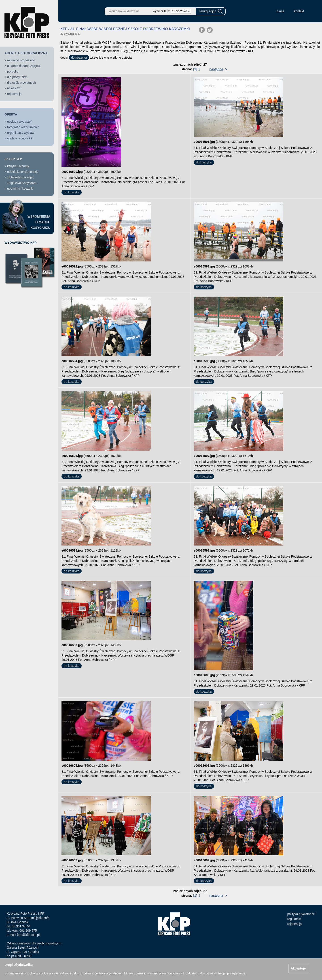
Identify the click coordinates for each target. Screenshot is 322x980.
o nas (280, 11)
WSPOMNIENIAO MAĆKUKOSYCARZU (39, 222)
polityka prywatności (301, 914)
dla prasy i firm (17, 77)
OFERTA (11, 114)
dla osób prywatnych (21, 83)
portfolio (13, 71)
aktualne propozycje (21, 60)
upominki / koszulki (20, 188)
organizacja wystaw (21, 133)
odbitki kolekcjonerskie (23, 172)
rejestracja (14, 94)
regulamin (294, 919)
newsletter (14, 88)
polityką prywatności (108, 973)
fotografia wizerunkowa (23, 127)
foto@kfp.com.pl (28, 935)
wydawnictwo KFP (20, 138)
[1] (195, 69)
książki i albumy (18, 166)
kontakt (299, 11)
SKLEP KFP (13, 159)
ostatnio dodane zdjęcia (24, 66)
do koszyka (79, 58)
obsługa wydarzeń (20, 122)
